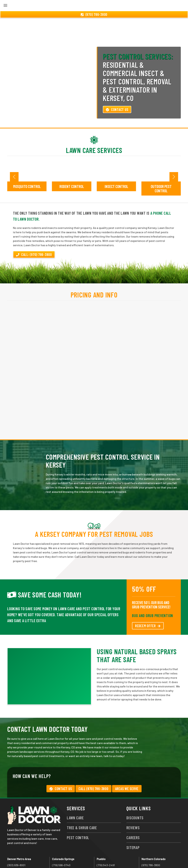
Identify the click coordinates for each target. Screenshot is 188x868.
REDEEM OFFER (148, 606)
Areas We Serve (127, 769)
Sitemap (133, 828)
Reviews (133, 808)
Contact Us (117, 90)
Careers (133, 818)
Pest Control (78, 818)
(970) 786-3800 (151, 846)
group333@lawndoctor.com (159, 859)
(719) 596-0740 (61, 846)
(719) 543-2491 (106, 846)
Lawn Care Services (94, 131)
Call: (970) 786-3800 (34, 235)
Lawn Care (75, 798)
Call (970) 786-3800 (93, 769)
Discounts (135, 798)
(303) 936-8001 (16, 846)
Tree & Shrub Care (82, 808)
